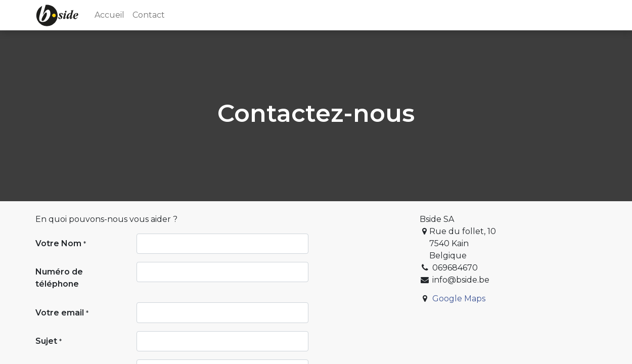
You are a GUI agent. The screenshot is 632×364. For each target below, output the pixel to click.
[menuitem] (109, 15)
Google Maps (459, 299)
